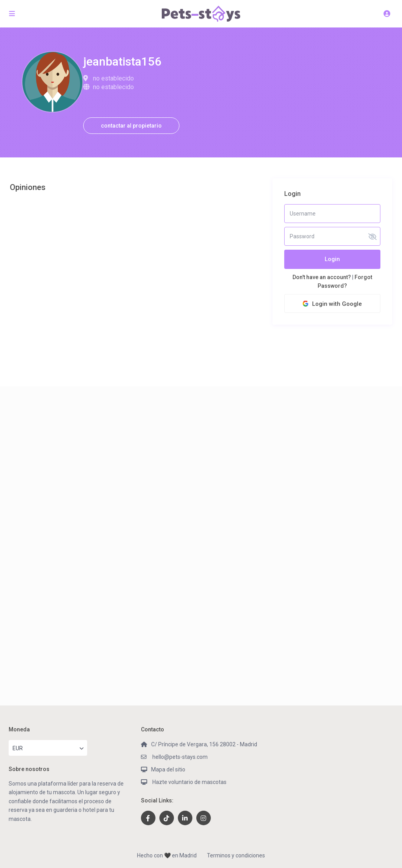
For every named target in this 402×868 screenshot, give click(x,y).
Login (332, 259)
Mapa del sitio (168, 769)
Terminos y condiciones (236, 855)
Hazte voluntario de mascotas (189, 782)
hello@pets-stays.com (179, 757)
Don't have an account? (322, 277)
